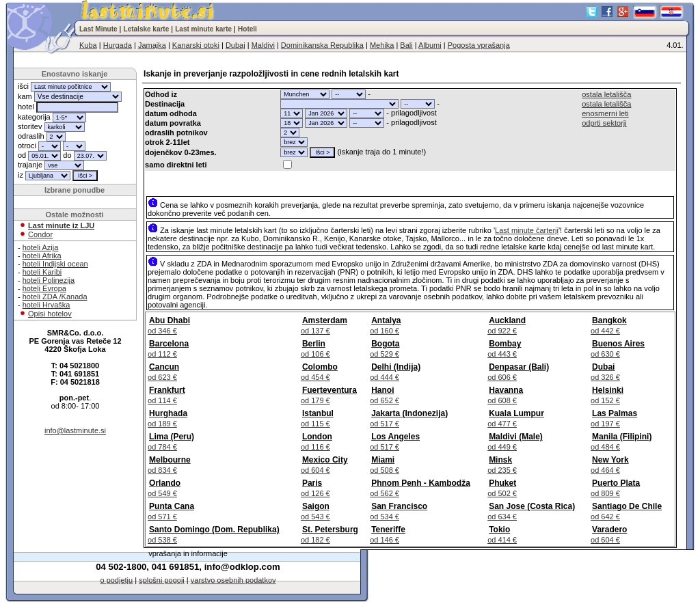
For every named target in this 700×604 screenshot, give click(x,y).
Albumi (430, 45)
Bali (406, 45)
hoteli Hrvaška (46, 305)
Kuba (88, 45)
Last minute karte (203, 29)
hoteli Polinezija (49, 280)
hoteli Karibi (42, 272)
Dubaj (235, 45)
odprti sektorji (604, 123)
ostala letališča (606, 94)
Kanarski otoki (196, 45)
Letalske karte (147, 29)
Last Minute (98, 29)
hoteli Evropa (44, 288)
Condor (40, 234)
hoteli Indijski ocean (55, 264)
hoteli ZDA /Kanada (55, 297)
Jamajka (152, 45)
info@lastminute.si (75, 430)
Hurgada (118, 45)
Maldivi (263, 45)
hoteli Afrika (42, 256)
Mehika (382, 45)
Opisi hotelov (50, 314)
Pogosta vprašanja (479, 45)
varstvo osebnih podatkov (233, 580)
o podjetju (116, 580)
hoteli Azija (41, 247)
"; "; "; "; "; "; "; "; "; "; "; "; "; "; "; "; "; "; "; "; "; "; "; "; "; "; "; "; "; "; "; (305, 94)
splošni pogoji (162, 580)
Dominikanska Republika (322, 45)
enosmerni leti (605, 113)
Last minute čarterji (527, 230)
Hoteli (247, 29)
